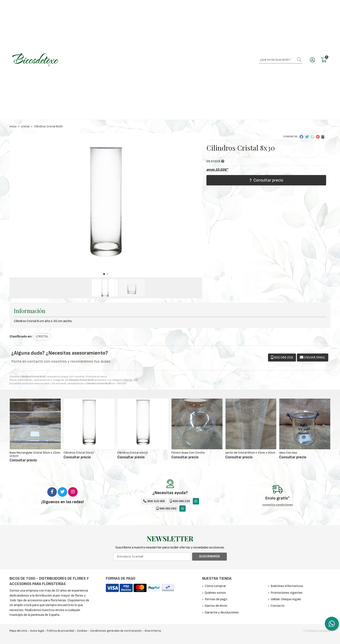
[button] (104, 274)
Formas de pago (216, 599)
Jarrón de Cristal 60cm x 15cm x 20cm (250, 453)
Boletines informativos (287, 586)
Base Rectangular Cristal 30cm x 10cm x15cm (35, 454)
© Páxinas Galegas (317, 631)
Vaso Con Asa (288, 453)
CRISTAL (128, 380)
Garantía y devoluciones (222, 612)
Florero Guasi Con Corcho (188, 453)
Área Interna (153, 631)
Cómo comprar (215, 586)
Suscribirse (209, 556)
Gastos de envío (216, 606)
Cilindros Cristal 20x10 (79, 453)
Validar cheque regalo (286, 599)
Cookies (82, 631)
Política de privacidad (60, 631)
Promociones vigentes (287, 593)
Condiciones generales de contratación (116, 631)
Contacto (278, 606)
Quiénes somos (215, 593)
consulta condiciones (278, 505)
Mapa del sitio (18, 631)
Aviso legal (37, 631)
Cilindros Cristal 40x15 (132, 453)
